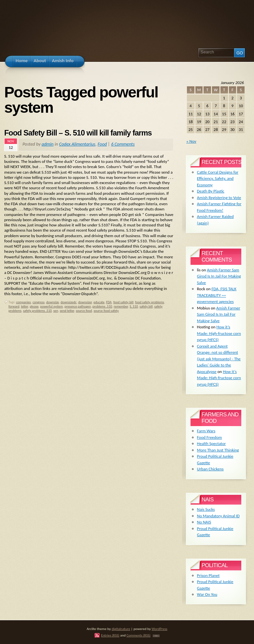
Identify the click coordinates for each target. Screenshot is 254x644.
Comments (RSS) (138, 635)
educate (99, 302)
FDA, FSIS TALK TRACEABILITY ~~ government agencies (217, 295)
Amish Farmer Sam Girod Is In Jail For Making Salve (219, 276)
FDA (109, 302)
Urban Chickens (210, 469)
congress (39, 302)
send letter (67, 311)
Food (102, 144)
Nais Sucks (206, 509)
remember (121, 306)
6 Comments (123, 144)
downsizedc (69, 302)
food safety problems (150, 302)
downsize (53, 302)
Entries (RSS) (110, 635)
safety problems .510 (37, 311)
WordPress (160, 629)
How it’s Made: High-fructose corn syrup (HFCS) (219, 333)
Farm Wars (206, 431)
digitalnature (121, 629)
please (34, 306)
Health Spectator (212, 444)
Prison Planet (208, 575)
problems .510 (102, 306)
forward (14, 306)
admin (48, 144)
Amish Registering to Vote (219, 198)
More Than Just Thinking (218, 450)
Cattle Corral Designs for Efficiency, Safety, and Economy (218, 179)
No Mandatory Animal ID (218, 516)
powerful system (51, 306)
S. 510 (134, 306)
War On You (207, 594)
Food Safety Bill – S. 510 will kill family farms (78, 133)
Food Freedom (210, 437)
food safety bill (123, 302)
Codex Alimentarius (77, 144)
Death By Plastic (211, 191)
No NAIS (204, 522)
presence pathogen (78, 306)
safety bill (146, 306)
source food (84, 311)
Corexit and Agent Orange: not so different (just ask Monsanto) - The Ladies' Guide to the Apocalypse (219, 359)
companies (23, 302)
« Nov (191, 141)
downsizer (85, 302)
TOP (156, 636)
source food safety (106, 311)
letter (24, 306)
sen (56, 311)
